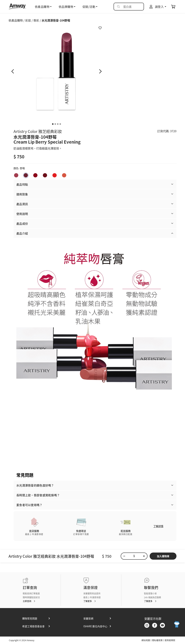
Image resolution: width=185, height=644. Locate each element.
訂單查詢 (30, 588)
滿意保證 (90, 588)
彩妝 (28, 20)
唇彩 (36, 20)
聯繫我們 (151, 588)
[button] (95, 184)
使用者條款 (170, 640)
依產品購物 (16, 20)
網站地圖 (146, 640)
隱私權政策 (157, 640)
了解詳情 (158, 526)
